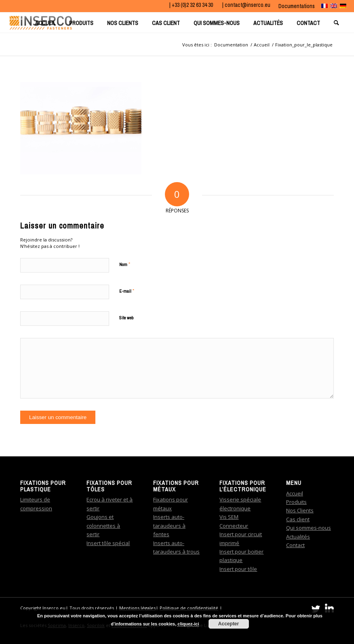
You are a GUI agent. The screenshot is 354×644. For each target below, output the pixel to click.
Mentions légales (137, 608)
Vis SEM (229, 517)
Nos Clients (300, 510)
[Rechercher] (337, 23)
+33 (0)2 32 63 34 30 (193, 5)
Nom (125, 264)
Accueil (295, 493)
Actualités (298, 537)
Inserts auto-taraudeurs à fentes (169, 525)
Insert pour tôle (238, 569)
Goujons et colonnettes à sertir (103, 525)
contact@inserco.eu (248, 5)
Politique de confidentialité (189, 608)
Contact (295, 545)
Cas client (298, 519)
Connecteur (234, 526)
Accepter (229, 624)
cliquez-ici (188, 624)
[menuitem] (295, 6)
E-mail (127, 291)
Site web (126, 318)
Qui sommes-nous (309, 528)
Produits (296, 502)
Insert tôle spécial (108, 543)
